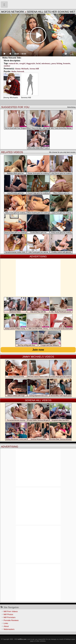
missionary (46, 63)
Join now (38, 350)
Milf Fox (38, 4)
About (6, 626)
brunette (67, 63)
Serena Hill (34, 69)
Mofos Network (13, 12)
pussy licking (57, 63)
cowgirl (22, 63)
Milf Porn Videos (11, 611)
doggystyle (31, 63)
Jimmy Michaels (22, 69)
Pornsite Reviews (11, 620)
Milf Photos (8, 614)
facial (38, 63)
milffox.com (22, 639)
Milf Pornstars (9, 617)
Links (6, 623)
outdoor (7, 66)
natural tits (14, 63)
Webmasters (9, 629)
